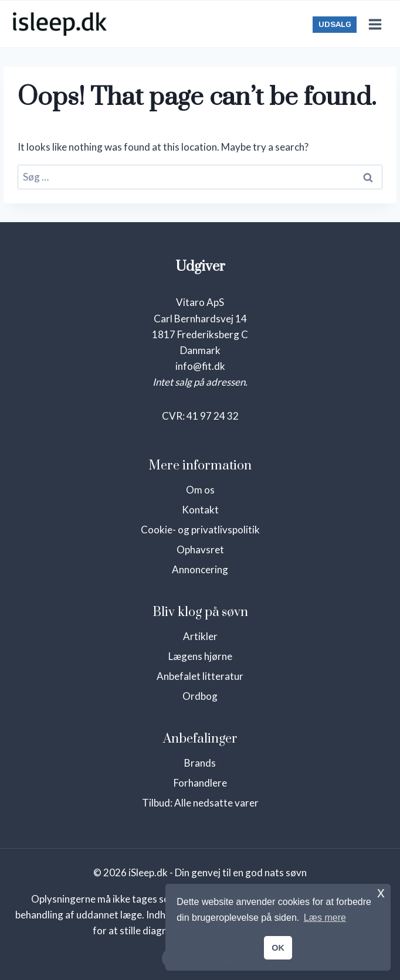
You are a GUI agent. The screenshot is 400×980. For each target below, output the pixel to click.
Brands (200, 763)
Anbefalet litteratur (200, 676)
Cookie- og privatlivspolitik (200, 530)
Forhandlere (200, 783)
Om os (200, 490)
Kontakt (200, 510)
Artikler (200, 636)
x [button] (381, 892)
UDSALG (335, 24)
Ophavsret (200, 549)
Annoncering (200, 569)
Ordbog (200, 696)
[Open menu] (375, 24)
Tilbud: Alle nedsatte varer (200, 803)
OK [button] (278, 948)
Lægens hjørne (200, 656)
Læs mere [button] (325, 918)
